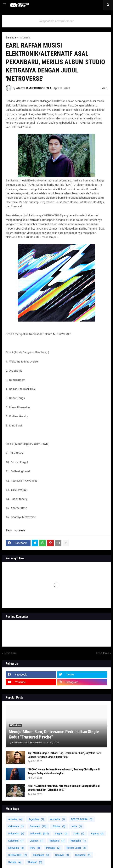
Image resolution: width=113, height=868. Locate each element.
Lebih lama (103, 653)
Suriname (83, 855)
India (77, 826)
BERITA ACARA (82, 819)
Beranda (11, 37)
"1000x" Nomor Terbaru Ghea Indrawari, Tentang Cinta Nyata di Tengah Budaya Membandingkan (64, 771)
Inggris (61, 834)
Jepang (97, 834)
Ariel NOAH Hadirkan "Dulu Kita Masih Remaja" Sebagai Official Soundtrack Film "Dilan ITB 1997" (64, 788)
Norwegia (16, 848)
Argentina (36, 819)
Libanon (37, 841)
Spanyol (62, 855)
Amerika (15, 819)
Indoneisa (16, 834)
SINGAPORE (18, 855)
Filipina (59, 826)
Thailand (35, 862)
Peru (35, 848)
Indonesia (25, 37)
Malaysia (57, 841)
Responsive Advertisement (56, 21)
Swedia (15, 862)
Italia (79, 834)
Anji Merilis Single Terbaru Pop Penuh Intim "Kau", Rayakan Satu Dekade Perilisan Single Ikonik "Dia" (64, 755)
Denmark (38, 826)
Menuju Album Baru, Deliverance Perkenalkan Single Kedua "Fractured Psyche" (54, 734)
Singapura (41, 855)
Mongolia (78, 841)
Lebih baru (10, 653)
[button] (4, 5)
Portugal (53, 848)
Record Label (76, 848)
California (16, 826)
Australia (58, 819)
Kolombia (16, 841)
